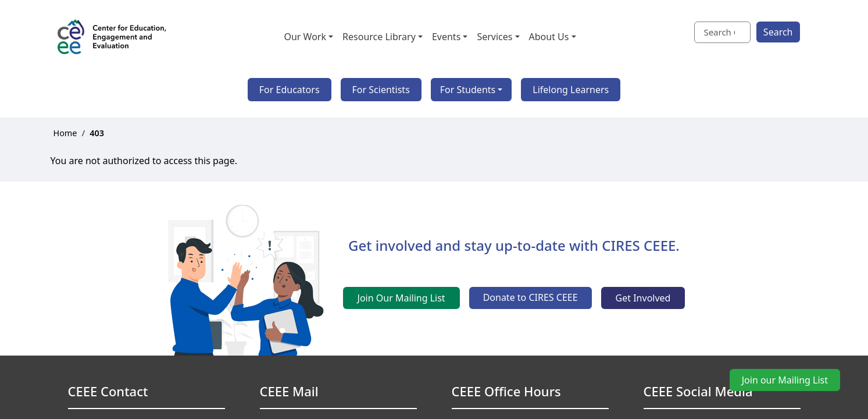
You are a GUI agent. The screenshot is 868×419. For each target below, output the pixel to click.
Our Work (305, 37)
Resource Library (379, 37)
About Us (549, 37)
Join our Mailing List (785, 380)
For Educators (290, 90)
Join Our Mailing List (401, 298)
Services (494, 37)
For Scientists (381, 90)
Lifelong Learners (571, 90)
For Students (468, 90)
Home (65, 133)
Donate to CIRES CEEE (531, 297)
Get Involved (643, 298)
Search (778, 32)
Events (446, 37)
